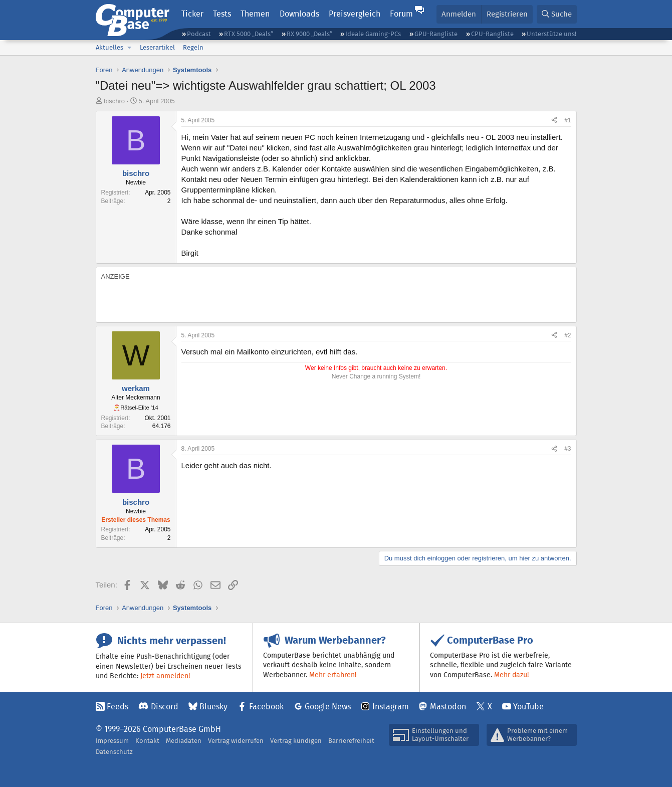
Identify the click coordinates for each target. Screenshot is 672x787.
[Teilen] (554, 121)
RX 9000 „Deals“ (309, 34)
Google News (328, 707)
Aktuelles (109, 47)
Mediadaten (184, 741)
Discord (165, 707)
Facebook (266, 707)
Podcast (199, 34)
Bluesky (213, 707)
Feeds (118, 707)
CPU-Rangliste (492, 34)
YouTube (528, 707)
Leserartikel (157, 47)
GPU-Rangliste (436, 34)
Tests (222, 14)
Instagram (391, 707)
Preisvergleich (355, 14)
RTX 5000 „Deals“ (249, 34)
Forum (401, 14)
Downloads (299, 14)
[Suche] (557, 14)
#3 (568, 449)
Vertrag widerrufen (236, 741)
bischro (114, 101)
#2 (568, 335)
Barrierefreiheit (351, 741)
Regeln (193, 47)
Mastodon (448, 707)
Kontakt (147, 741)
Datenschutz (114, 752)
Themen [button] (255, 14)
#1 (568, 120)
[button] (130, 48)
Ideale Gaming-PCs (373, 34)
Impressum (112, 741)
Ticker (192, 14)
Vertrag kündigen (296, 741)
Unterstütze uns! (551, 34)
